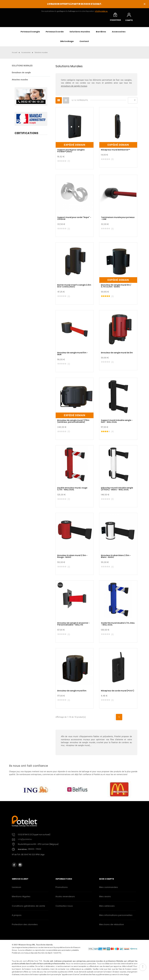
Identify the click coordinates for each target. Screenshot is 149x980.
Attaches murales (20, 82)
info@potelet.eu (101, 11)
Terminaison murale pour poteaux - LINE (118, 221)
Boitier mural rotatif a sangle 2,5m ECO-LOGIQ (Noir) (74, 288)
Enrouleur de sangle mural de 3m (117, 355)
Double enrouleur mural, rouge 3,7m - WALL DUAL (72, 491)
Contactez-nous (64, 908)
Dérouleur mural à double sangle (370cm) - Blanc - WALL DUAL (117, 491)
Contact (84, 44)
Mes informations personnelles (116, 917)
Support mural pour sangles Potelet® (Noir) (71, 153)
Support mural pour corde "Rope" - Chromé (74, 221)
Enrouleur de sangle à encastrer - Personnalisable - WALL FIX (73, 626)
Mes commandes (109, 889)
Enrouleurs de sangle (21, 75)
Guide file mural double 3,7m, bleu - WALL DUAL (118, 626)
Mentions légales (21, 899)
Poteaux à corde (55, 34)
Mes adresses (107, 908)
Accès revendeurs (65, 899)
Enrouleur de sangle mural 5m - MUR (73, 356)
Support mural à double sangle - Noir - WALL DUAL (117, 423)
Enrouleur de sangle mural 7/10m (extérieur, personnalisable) (73, 423)
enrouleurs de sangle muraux (74, 88)
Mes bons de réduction (112, 927)
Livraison (16, 889)
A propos (17, 917)
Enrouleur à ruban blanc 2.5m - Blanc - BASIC (116, 559)
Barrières (101, 34)
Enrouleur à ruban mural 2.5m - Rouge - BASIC (72, 559)
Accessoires (119, 34)
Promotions (62, 889)
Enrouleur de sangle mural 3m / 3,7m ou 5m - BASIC (116, 288)
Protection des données (25, 927)
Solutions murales (80, 34)
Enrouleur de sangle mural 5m (72, 693)
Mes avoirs (105, 899)
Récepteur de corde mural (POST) (118, 693)
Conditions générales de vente (28, 908)
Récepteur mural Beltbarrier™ (115, 152)
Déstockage (67, 44)
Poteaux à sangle (30, 34)
